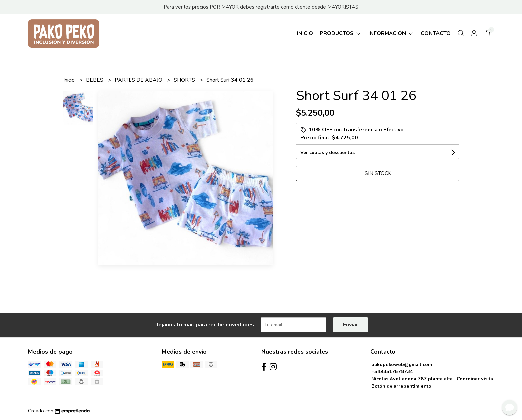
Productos (341, 33)
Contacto (436, 33)
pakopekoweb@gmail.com (402, 364)
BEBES (95, 80)
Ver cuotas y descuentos (327, 153)
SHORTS (185, 80)
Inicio (305, 33)
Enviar (350, 325)
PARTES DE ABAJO (139, 80)
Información (391, 33)
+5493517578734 (392, 371)
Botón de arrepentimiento (401, 386)
